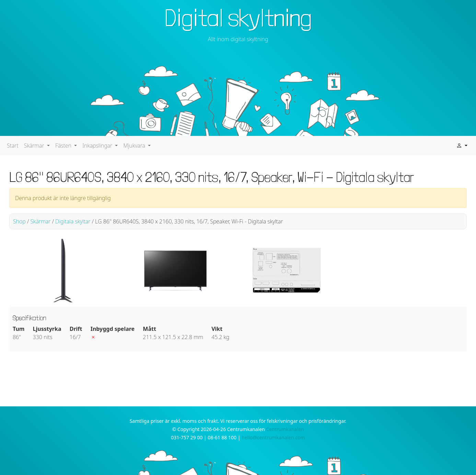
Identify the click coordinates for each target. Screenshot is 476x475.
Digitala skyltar (73, 221)
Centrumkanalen (285, 429)
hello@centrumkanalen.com (273, 437)
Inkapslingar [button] (98, 146)
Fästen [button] (64, 146)
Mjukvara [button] (135, 146)
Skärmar (40, 221)
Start (13, 146)
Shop (19, 221)
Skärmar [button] (35, 146)
